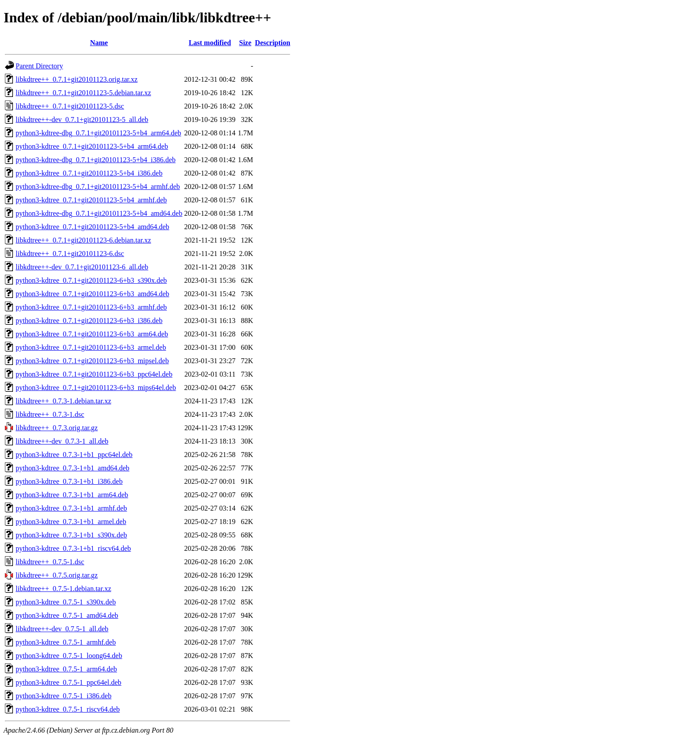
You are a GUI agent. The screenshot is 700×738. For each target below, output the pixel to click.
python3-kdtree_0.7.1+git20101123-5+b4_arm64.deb (92, 146)
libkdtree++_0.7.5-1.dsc (50, 562)
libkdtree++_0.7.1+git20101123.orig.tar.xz (77, 79)
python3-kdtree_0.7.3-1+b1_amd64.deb (73, 468)
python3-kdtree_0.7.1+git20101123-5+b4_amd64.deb (92, 227)
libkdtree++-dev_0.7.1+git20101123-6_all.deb (82, 267)
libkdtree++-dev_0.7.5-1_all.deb (62, 629)
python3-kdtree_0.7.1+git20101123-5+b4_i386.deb (89, 173)
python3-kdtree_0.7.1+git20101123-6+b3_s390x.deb (91, 280)
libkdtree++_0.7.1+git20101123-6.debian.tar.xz (83, 240)
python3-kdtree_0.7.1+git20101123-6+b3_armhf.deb (91, 307)
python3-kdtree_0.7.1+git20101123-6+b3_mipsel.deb (92, 361)
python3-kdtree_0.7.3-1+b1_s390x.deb (71, 535)
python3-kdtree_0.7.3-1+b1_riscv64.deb (73, 548)
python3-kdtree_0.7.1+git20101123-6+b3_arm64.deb (92, 334)
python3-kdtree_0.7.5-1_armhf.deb (66, 642)
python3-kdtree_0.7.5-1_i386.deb (64, 696)
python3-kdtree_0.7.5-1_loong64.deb (69, 656)
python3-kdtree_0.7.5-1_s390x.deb (66, 602)
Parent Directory (39, 66)
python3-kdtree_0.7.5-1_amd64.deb (67, 615)
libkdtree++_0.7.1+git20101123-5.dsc (70, 106)
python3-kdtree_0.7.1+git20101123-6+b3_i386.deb (89, 321)
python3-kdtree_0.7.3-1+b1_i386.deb (69, 481)
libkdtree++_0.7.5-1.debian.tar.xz (63, 589)
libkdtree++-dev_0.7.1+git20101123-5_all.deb (82, 120)
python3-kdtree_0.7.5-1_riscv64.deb (68, 709)
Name (99, 43)
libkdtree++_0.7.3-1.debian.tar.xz (63, 401)
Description (273, 43)
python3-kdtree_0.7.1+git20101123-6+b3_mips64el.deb (96, 388)
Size (246, 43)
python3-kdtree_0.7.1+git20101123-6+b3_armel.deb (91, 347)
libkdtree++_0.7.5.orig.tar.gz (57, 575)
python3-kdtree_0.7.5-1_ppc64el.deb (69, 682)
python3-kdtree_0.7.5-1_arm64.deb (66, 669)
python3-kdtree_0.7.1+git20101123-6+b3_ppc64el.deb (94, 374)
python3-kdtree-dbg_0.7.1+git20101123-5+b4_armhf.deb (98, 187)
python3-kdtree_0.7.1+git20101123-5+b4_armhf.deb (91, 200)
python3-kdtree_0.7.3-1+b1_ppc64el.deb (74, 455)
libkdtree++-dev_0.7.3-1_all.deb (62, 441)
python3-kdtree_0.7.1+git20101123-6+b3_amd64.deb (92, 294)
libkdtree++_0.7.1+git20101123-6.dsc (70, 254)
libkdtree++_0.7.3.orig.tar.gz (57, 428)
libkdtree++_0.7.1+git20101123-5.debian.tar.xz (83, 93)
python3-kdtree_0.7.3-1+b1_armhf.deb (71, 508)
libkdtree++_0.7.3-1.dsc (50, 414)
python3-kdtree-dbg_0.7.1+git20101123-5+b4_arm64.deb (98, 133)
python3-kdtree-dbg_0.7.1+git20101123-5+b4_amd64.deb (99, 213)
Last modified (210, 43)
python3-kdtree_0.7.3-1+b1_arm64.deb (72, 495)
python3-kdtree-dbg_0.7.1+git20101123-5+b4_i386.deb (96, 160)
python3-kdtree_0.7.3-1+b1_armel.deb (71, 522)
